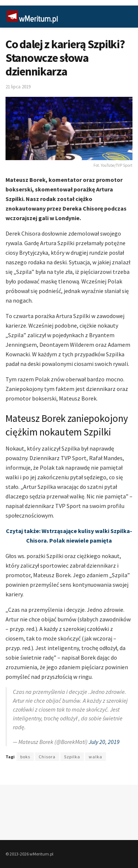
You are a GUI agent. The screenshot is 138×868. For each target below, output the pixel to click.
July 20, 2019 (104, 742)
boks (25, 757)
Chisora (47, 757)
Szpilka (72, 757)
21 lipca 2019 (18, 87)
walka (95, 757)
